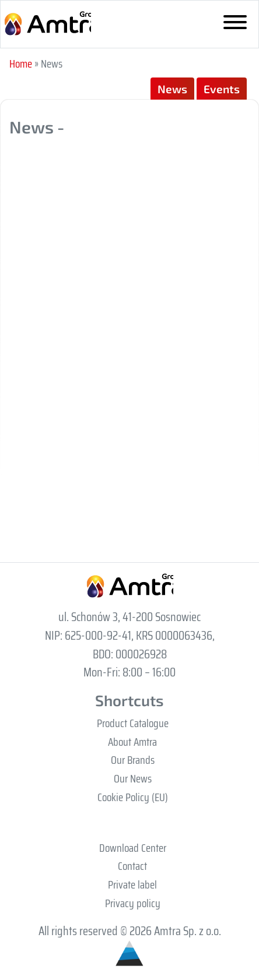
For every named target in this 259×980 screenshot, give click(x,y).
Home (21, 64)
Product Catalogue (133, 723)
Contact (132, 866)
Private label (132, 884)
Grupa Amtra (47, 24)
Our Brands (133, 760)
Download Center (133, 848)
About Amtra (132, 742)
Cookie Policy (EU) (133, 797)
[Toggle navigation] (235, 24)
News (172, 89)
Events (222, 89)
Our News (133, 778)
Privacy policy (133, 903)
